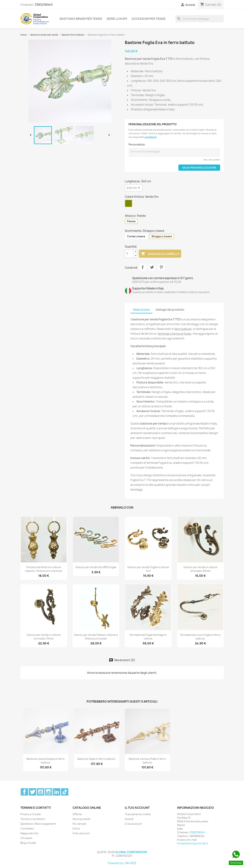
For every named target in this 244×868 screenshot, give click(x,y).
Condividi (143, 267)
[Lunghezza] (134, 188)
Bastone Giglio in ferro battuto (97, 759)
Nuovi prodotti (81, 819)
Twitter (32, 792)
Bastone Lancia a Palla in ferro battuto (147, 761)
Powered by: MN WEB (122, 863)
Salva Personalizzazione (199, 168)
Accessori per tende (149, 19)
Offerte (77, 814)
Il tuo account (137, 808)
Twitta (152, 267)
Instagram (49, 792)
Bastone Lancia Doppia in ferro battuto (46, 761)
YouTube (41, 792)
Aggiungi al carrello (160, 254)
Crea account (133, 824)
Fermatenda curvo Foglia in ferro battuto (200, 637)
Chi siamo (26, 838)
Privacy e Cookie (31, 814)
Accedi (129, 819)
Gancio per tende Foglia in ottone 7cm (148, 569)
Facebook (24, 792)
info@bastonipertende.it (193, 843)
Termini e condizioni (33, 819)
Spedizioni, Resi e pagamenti (38, 824)
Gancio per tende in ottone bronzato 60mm (200, 569)
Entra (76, 828)
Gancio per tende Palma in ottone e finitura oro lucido (96, 637)
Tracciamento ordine (138, 814)
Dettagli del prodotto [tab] (170, 310)
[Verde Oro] (129, 204)
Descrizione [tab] (141, 310)
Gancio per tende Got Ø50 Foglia (96, 567)
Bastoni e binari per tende (81, 19)
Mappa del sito (29, 833)
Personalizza (137, 144)
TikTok (65, 792)
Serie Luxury (117, 19)
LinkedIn (57, 792)
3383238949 (44, 5)
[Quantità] (129, 254)
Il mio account (81, 833)
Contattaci (27, 828)
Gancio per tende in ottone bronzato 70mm (44, 637)
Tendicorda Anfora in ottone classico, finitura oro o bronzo (44, 569)
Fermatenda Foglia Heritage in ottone (148, 637)
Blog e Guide (28, 843)
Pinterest (161, 267)
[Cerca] (199, 19)
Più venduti (80, 824)
